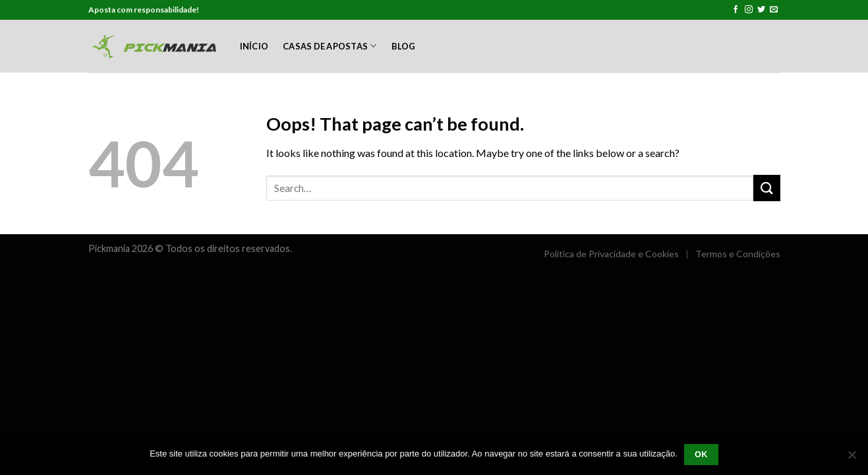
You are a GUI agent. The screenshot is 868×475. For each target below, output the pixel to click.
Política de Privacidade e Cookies (611, 254)
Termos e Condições (738, 254)
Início (254, 46)
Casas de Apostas (330, 46)
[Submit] (767, 188)
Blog (404, 46)
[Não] (852, 459)
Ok (701, 455)
